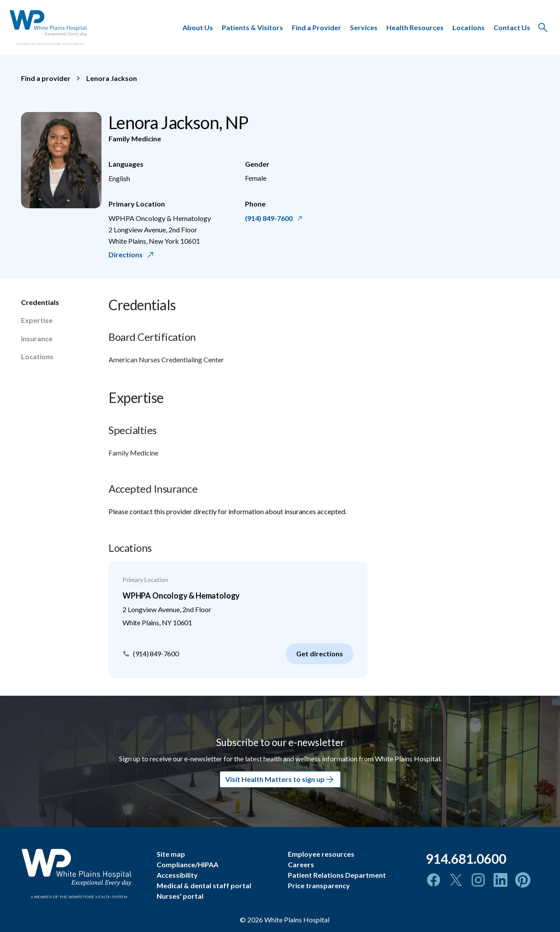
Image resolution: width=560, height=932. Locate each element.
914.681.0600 (466, 858)
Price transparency (319, 885)
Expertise (37, 320)
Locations (469, 27)
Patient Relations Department (337, 875)
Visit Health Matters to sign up (280, 779)
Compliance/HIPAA (187, 864)
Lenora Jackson (112, 78)
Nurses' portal (180, 896)
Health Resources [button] (415, 27)
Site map (171, 854)
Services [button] (364, 27)
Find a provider (46, 78)
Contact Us (512, 27)
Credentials (40, 302)
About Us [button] (198, 27)
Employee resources (321, 854)
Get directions (320, 653)
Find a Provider (317, 27)
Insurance (37, 338)
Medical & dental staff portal (204, 885)
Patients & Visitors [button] (252, 27)
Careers (301, 864)
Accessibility (177, 875)
